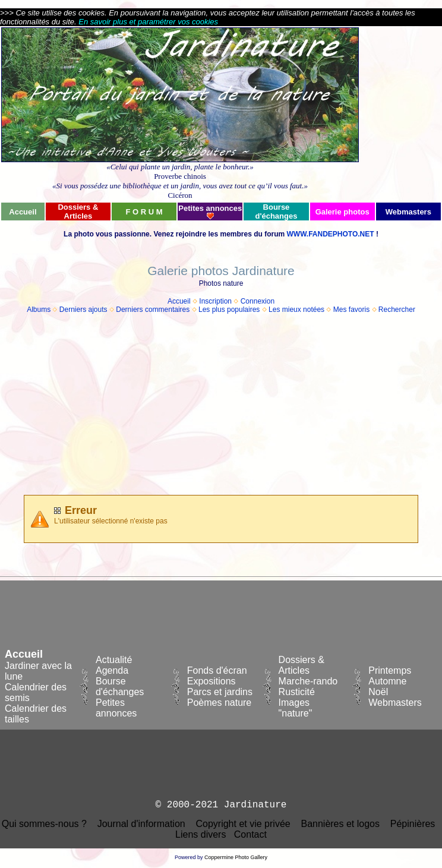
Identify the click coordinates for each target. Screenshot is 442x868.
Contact (250, 834)
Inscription (215, 301)
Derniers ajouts (83, 310)
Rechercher (397, 310)
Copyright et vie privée (243, 824)
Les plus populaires (229, 310)
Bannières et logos (340, 824)
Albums (39, 310)
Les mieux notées (296, 310)
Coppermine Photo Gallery (236, 857)
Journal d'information (141, 824)
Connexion (258, 301)
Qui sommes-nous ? (44, 824)
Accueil (179, 301)
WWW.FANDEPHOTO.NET (330, 234)
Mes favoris (351, 310)
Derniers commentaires (153, 310)
